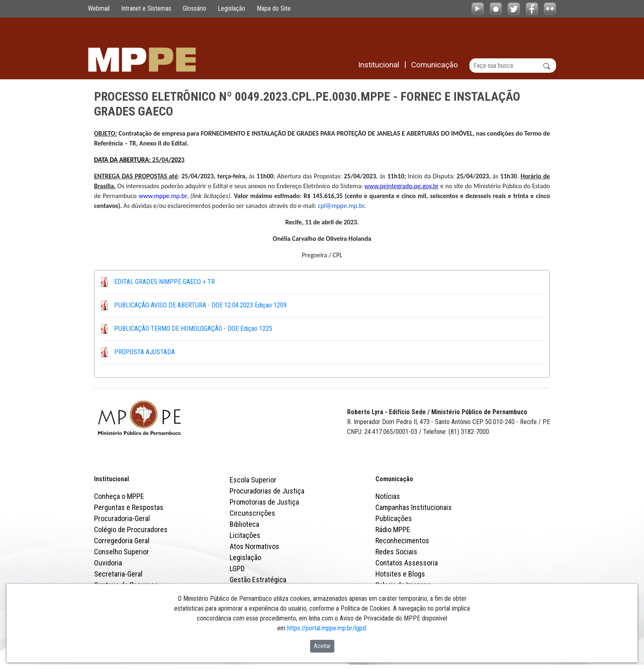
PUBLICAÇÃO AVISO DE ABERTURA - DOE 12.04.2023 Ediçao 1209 (200, 305)
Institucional (112, 479)
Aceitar (322, 646)
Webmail (99, 8)
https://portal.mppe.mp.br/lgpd (327, 628)
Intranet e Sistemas (146, 8)
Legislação (231, 8)
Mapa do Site (274, 8)
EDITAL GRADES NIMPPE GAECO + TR (164, 282)
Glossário (194, 8)
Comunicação (394, 479)
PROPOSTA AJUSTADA (145, 352)
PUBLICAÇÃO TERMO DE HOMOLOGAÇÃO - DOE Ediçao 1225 (193, 329)
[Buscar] (513, 66)
